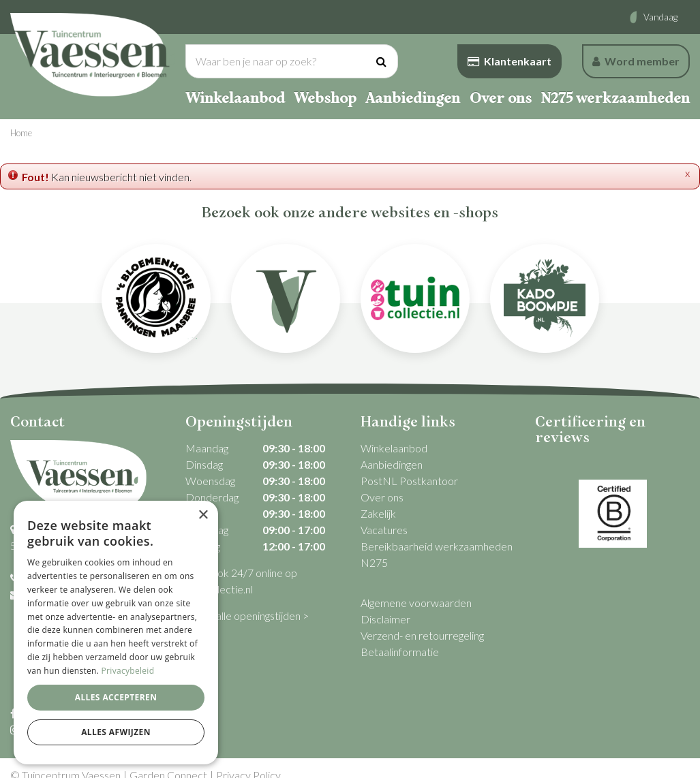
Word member (636, 61)
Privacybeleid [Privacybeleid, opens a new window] (128, 671)
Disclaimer (385, 619)
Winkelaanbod (394, 448)
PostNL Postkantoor (409, 481)
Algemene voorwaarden (416, 603)
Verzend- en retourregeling (422, 635)
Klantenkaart (509, 61)
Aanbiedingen (392, 464)
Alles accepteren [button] (116, 697)
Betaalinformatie (400, 652)
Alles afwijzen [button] (116, 732)
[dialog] (116, 633)
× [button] (203, 515)
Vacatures (384, 530)
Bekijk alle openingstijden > (247, 616)
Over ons (382, 497)
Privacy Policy (248, 761)
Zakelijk (378, 513)
